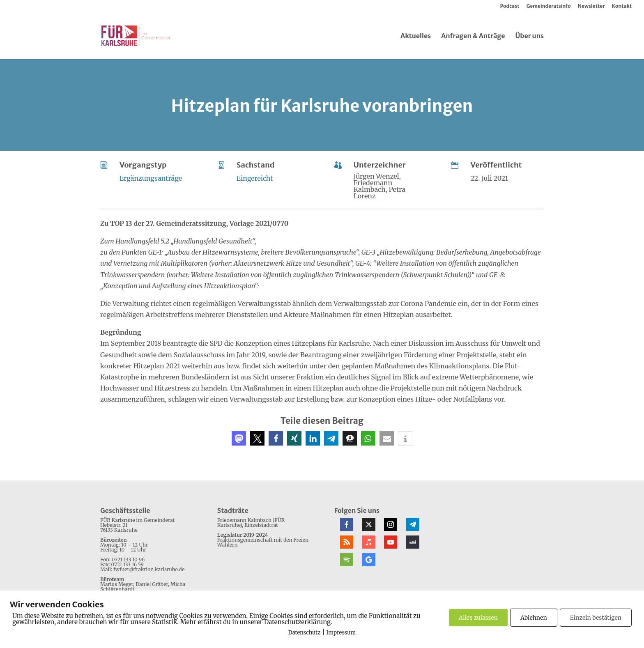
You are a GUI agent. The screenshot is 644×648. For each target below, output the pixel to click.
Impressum (341, 633)
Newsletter (591, 6)
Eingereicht (255, 178)
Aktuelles (416, 36)
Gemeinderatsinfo (549, 6)
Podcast (509, 6)
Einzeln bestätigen (596, 618)
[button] (239, 438)
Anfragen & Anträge (473, 36)
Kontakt (622, 6)
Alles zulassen (478, 618)
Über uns (529, 36)
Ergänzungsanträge (151, 178)
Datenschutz (304, 633)
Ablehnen (534, 618)
